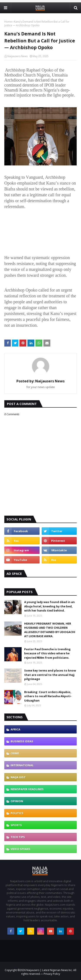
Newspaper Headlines (27, 789)
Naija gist (18, 777)
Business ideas (22, 741)
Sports (16, 825)
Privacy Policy (52, 974)
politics (17, 813)
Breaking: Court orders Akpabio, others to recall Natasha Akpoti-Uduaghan (48, 696)
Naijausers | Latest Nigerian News (47, 970)
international (22, 765)
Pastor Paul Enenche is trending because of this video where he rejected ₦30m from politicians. (47, 653)
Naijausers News (17, 56)
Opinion (17, 801)
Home (8, 22)
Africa (15, 729)
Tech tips (18, 837)
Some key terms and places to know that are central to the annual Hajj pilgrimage (50, 675)
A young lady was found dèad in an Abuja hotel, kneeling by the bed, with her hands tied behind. (49, 606)
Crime (15, 753)
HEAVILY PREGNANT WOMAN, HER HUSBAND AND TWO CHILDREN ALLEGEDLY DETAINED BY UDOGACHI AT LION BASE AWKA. (50, 630)
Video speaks (20, 849)
